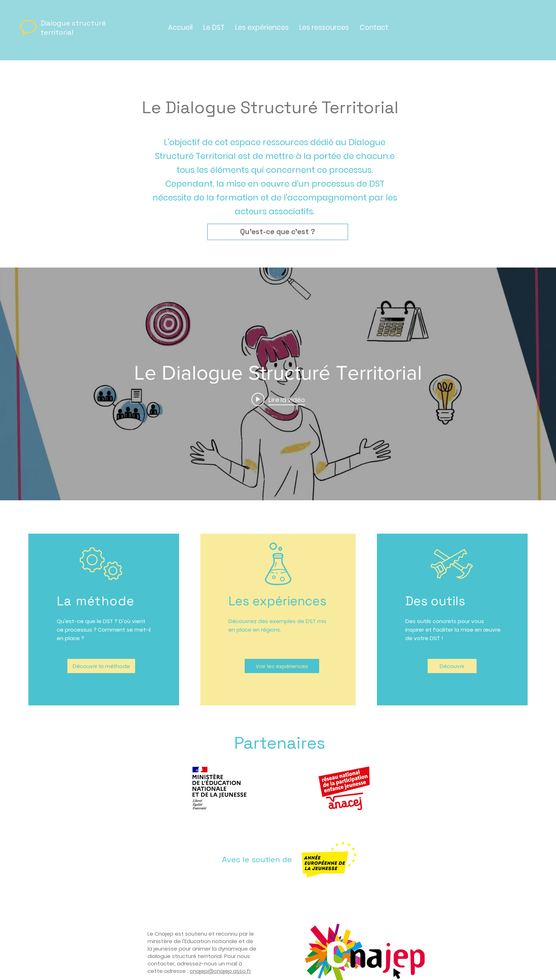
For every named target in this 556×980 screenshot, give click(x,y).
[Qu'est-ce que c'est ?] (278, 232)
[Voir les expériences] (282, 666)
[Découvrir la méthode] (101, 666)
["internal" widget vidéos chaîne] (278, 384)
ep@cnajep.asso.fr (226, 971)
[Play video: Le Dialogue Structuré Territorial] (278, 399)
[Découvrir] (452, 666)
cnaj (195, 971)
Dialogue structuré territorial (73, 28)
